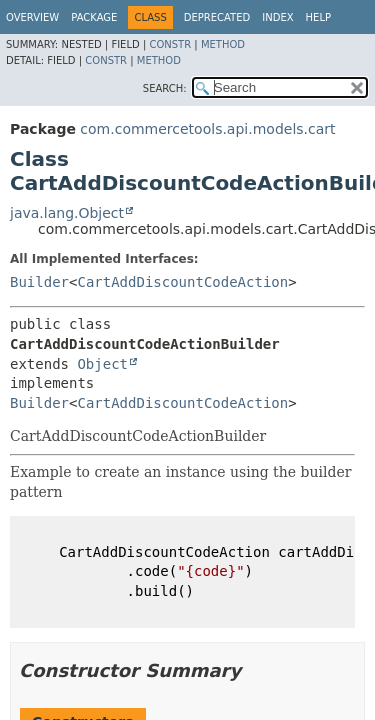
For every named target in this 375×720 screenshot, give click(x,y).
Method (223, 44)
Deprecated (217, 17)
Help (318, 17)
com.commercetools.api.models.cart (207, 129)
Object (102, 364)
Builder (39, 282)
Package (94, 17)
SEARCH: (165, 88)
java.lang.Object (67, 213)
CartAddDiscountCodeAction (182, 282)
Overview (32, 17)
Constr (170, 44)
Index (277, 17)
